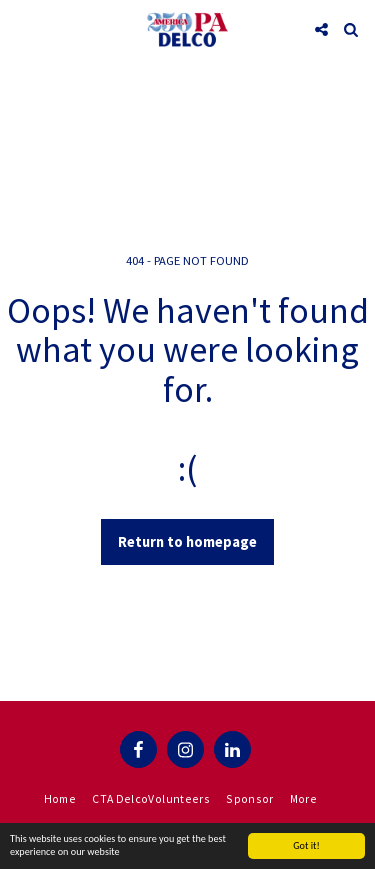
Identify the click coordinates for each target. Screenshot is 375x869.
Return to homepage (187, 542)
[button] (22, 28)
